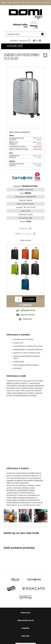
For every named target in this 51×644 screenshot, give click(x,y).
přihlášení (14, 41)
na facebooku (26, 234)
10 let (29, 221)
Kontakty (37, 3)
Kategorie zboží (15, 46)
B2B (46, 3)
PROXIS (28, 193)
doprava (26, 315)
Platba (17, 3)
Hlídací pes (26, 319)
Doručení (7, 3)
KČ (34, 41)
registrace (23, 41)
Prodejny (27, 3)
